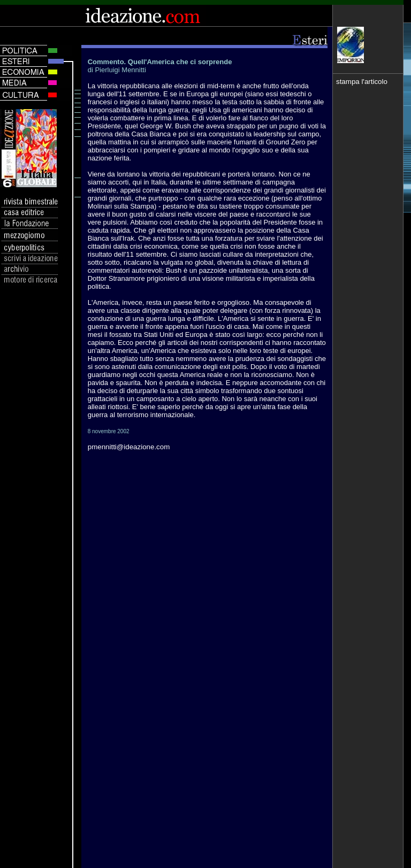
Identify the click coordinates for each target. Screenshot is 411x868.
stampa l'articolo (362, 82)
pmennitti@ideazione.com (129, 447)
